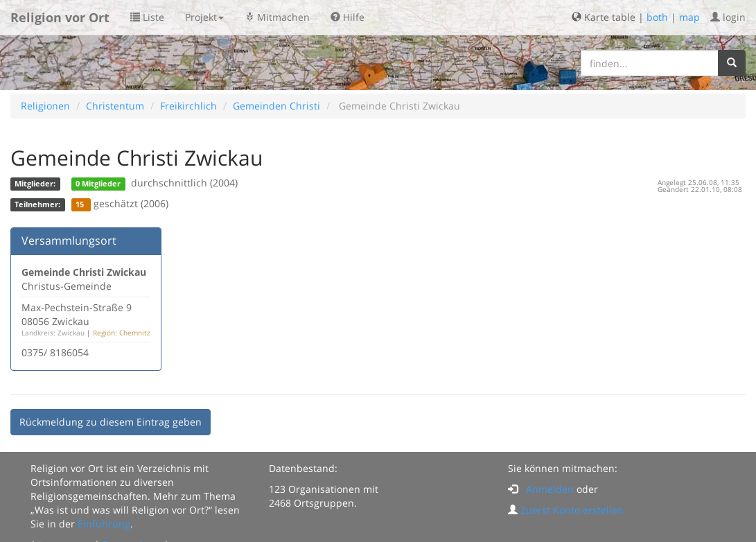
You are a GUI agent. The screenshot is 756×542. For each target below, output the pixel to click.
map (689, 17)
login (728, 17)
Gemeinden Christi (276, 106)
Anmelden (550, 489)
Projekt (204, 17)
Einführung (104, 524)
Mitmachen (277, 17)
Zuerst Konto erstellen (572, 510)
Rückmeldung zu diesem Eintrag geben (111, 422)
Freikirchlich (188, 106)
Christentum (115, 106)
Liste (147, 17)
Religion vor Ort (60, 17)
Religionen (45, 106)
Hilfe (348, 17)
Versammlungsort (69, 241)
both (657, 17)
